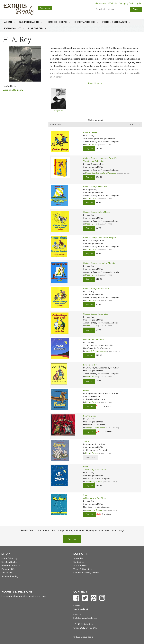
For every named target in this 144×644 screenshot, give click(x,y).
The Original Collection (94, 161)
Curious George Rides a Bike (96, 289)
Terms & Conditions (83, 569)
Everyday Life (13, 28)
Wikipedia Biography (13, 90)
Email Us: (77, 615)
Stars (86, 467)
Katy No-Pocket (90, 365)
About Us (78, 558)
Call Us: (77, 606)
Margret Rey (58, 111)
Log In (138, 3)
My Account (101, 3)
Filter (131, 124)
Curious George (90, 133)
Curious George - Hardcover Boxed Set (101, 158)
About (8, 22)
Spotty (86, 441)
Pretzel (86, 390)
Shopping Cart (126, 3)
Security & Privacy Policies (86, 573)
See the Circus (90, 416)
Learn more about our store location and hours (24, 596)
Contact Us (79, 562)
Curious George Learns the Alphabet (100, 263)
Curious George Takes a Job (96, 314)
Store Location (45, 8)
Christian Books (85, 22)
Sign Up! (72, 539)
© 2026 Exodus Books (83, 637)
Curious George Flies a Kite (95, 187)
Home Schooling (57, 22)
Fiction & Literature (115, 22)
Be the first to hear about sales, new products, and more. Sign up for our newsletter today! (72, 531)
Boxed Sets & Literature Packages (101, 173)
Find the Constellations (94, 339)
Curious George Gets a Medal (96, 212)
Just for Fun (36, 28)
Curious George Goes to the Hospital (100, 238)
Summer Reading (29, 22)
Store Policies (80, 566)
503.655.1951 (81, 609)
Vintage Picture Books (95, 428)
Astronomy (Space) (94, 482)
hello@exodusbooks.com (86, 618)
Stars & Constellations (95, 351)
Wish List (113, 3)
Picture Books (91, 145)
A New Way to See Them (95, 470)
